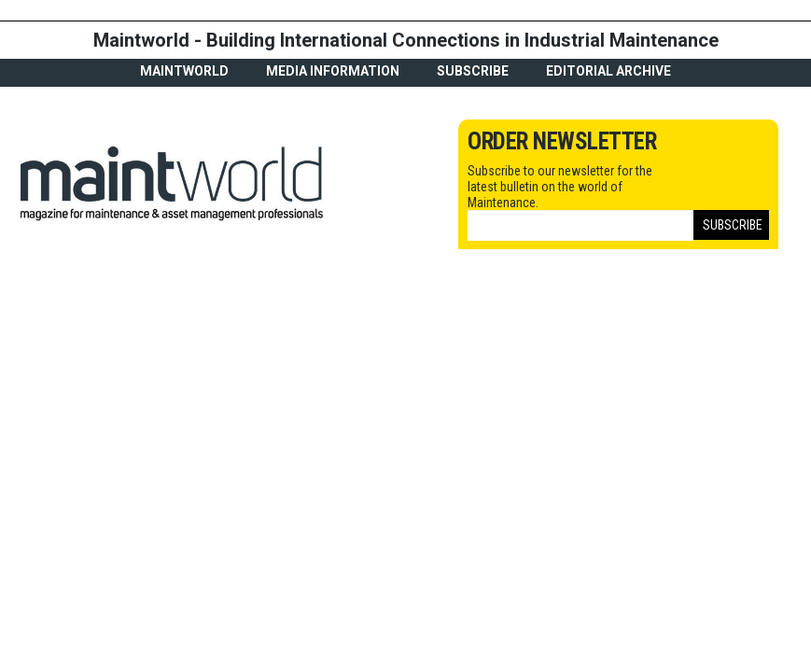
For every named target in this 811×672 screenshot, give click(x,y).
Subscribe (473, 71)
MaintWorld (184, 71)
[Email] (580, 225)
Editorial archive (608, 71)
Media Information (333, 71)
